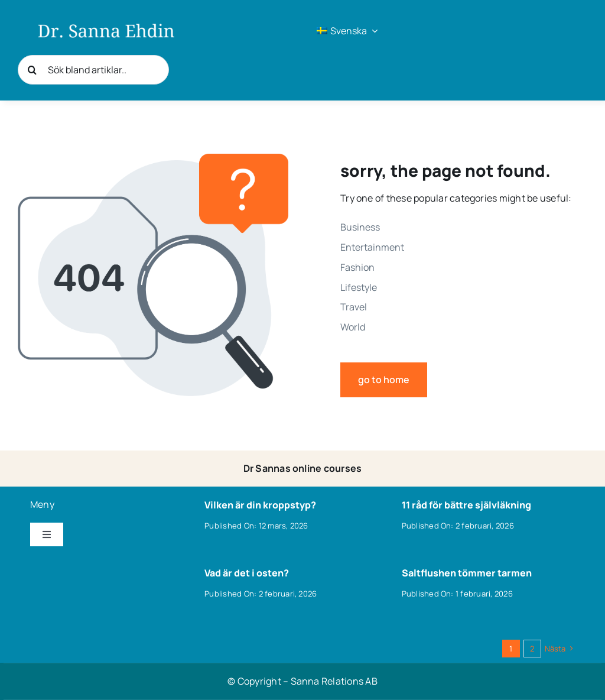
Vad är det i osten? (247, 573)
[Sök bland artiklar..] (93, 70)
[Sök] (32, 70)
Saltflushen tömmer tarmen (467, 573)
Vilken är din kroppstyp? (260, 505)
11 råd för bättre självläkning (466, 505)
